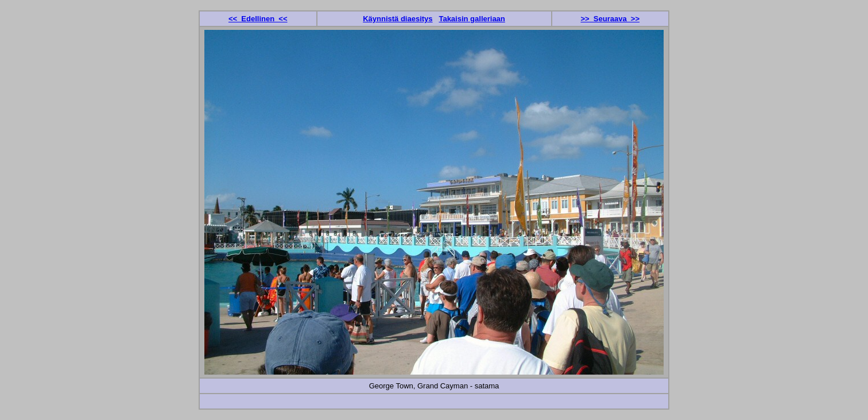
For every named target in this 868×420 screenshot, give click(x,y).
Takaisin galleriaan (472, 19)
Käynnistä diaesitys (398, 19)
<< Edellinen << (258, 19)
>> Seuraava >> (610, 19)
